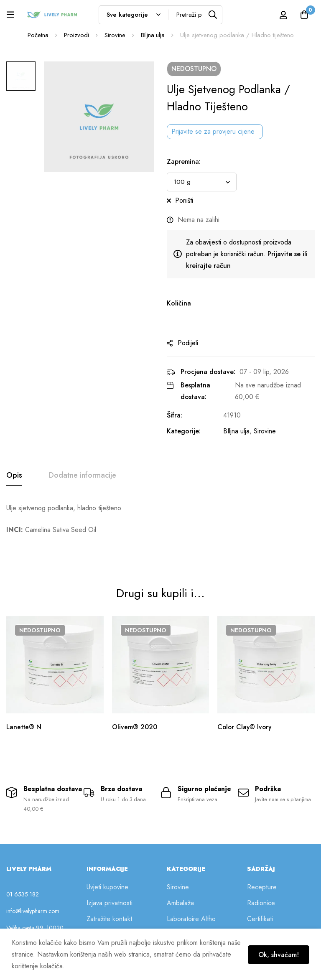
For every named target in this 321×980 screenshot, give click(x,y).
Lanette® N (24, 706)
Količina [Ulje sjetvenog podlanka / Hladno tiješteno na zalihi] (179, 303)
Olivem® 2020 (135, 706)
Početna (38, 35)
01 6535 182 (23, 876)
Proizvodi (76, 35)
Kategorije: (184, 431)
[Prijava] (283, 15)
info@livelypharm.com (33, 893)
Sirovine (115, 35)
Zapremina (184, 162)
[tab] (14, 476)
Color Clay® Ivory (246, 706)
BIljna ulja (153, 35)
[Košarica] (304, 15)
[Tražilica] (213, 15)
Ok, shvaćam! (278, 954)
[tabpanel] (160, 519)
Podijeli (188, 343)
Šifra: (175, 415)
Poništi (184, 200)
